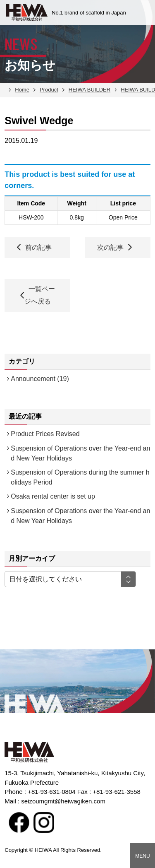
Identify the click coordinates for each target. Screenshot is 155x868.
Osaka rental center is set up (53, 496)
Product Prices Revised (45, 434)
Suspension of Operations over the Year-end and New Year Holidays (80, 453)
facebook (19, 822)
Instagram (44, 822)
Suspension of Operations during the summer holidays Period (80, 477)
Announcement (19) (40, 379)
